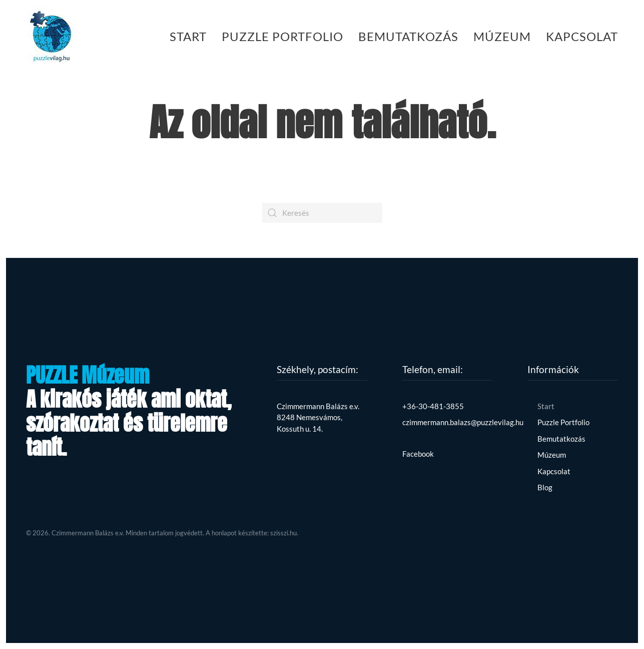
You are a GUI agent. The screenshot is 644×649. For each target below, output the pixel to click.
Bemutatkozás (408, 36)
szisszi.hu (283, 533)
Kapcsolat (582, 36)
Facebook (418, 454)
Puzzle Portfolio (282, 36)
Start (188, 36)
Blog (545, 487)
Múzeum (502, 36)
